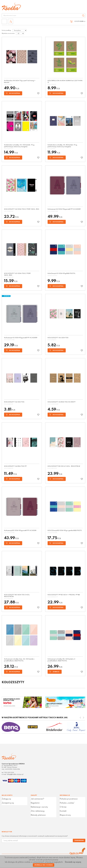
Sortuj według (6, 30)
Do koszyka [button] (13, 93)
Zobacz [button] (54, 672)
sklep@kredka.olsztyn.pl (15, 774)
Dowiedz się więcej (73, 862)
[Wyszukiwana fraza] (41, 16)
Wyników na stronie (8, 33)
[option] (11, 727)
